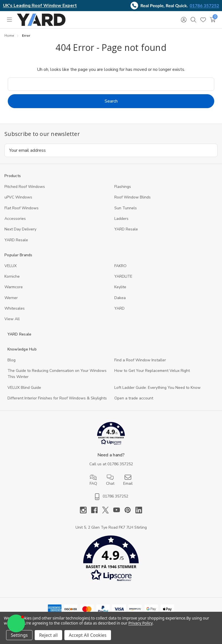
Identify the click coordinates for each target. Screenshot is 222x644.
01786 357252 (205, 5)
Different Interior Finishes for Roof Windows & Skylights (57, 398)
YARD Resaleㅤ (16, 240)
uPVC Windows (18, 197)
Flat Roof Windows (22, 208)
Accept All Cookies (88, 635)
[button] (111, 435)
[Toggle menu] (9, 20)
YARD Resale (126, 229)
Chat (110, 480)
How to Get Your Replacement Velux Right (152, 371)
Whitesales (15, 308)
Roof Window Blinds (133, 197)
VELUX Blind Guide (24, 388)
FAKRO (120, 266)
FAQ (93, 480)
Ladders (121, 219)
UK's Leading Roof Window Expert (40, 6)
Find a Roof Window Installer (140, 360)
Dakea (120, 298)
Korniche (12, 276)
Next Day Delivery (20, 229)
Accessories (15, 219)
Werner (11, 298)
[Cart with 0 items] (213, 20)
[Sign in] (184, 20)
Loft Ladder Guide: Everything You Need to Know (157, 388)
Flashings (123, 187)
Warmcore (14, 287)
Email (128, 480)
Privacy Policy (140, 623)
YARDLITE (123, 276)
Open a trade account (134, 398)
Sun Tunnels (126, 208)
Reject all (48, 635)
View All (12, 319)
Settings (19, 635)
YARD (119, 308)
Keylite (120, 287)
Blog (12, 360)
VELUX (11, 266)
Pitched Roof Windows (25, 187)
